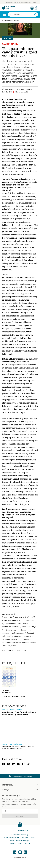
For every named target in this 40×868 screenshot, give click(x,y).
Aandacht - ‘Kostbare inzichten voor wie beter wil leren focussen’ (18, 748)
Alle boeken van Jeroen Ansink (14, 651)
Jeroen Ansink (9, 89)
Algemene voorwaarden (12, 838)
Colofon (25, 838)
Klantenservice (20, 785)
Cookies (12, 841)
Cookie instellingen (23, 841)
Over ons (27, 844)
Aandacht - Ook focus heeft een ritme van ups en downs (19, 714)
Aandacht (6, 693)
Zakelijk (20, 790)
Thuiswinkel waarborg (19, 835)
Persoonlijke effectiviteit (12, 21)
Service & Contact (16, 844)
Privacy (32, 838)
